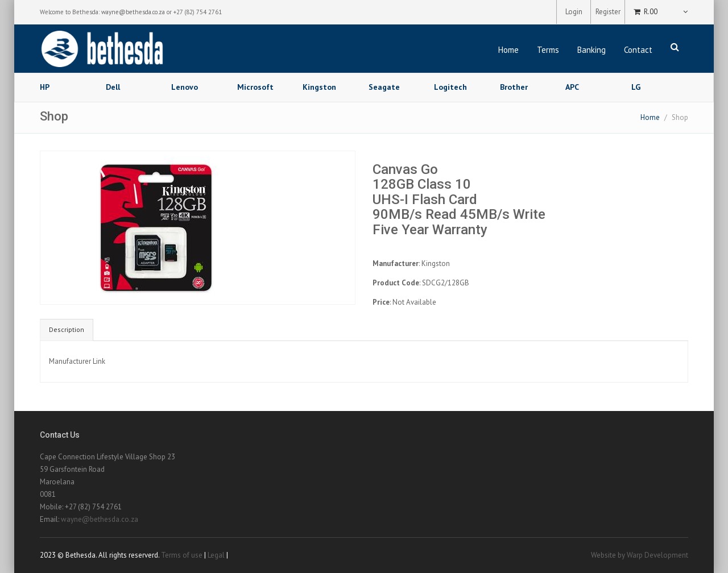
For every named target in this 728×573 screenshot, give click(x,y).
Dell (113, 87)
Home (508, 50)
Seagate (384, 87)
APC (572, 87)
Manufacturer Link (77, 361)
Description (67, 329)
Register (608, 12)
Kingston (319, 87)
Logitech (450, 87)
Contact (638, 50)
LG (636, 87)
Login (574, 12)
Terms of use (182, 555)
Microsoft (255, 87)
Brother (514, 87)
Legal (216, 555)
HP (45, 87)
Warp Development (657, 555)
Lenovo (185, 87)
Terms (548, 50)
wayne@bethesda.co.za (133, 12)
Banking (591, 50)
